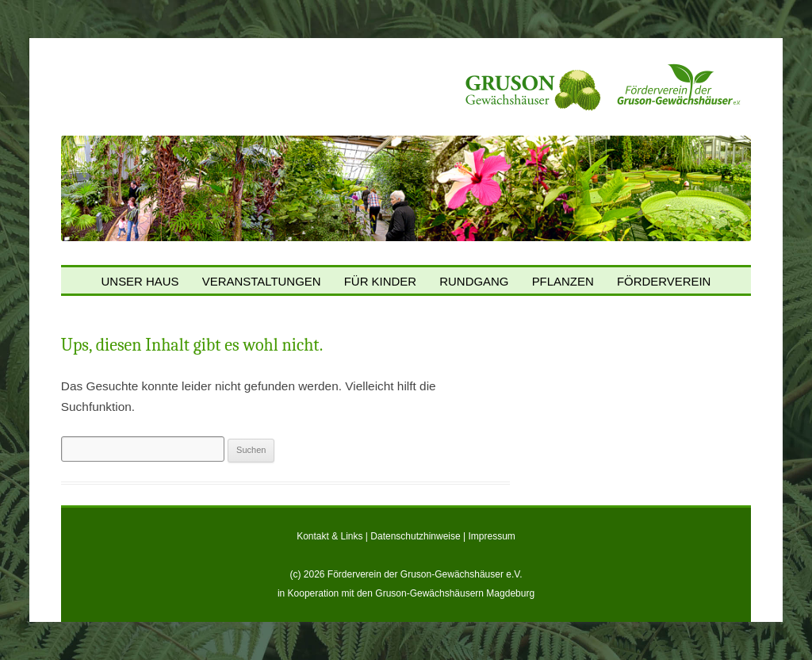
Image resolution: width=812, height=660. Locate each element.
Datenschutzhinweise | (419, 536)
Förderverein (664, 282)
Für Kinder (380, 282)
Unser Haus (140, 282)
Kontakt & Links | (333, 536)
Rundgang (474, 282)
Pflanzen (563, 282)
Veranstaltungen (262, 282)
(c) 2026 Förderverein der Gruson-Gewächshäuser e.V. (406, 574)
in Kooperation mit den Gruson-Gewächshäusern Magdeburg (406, 593)
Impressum (492, 536)
